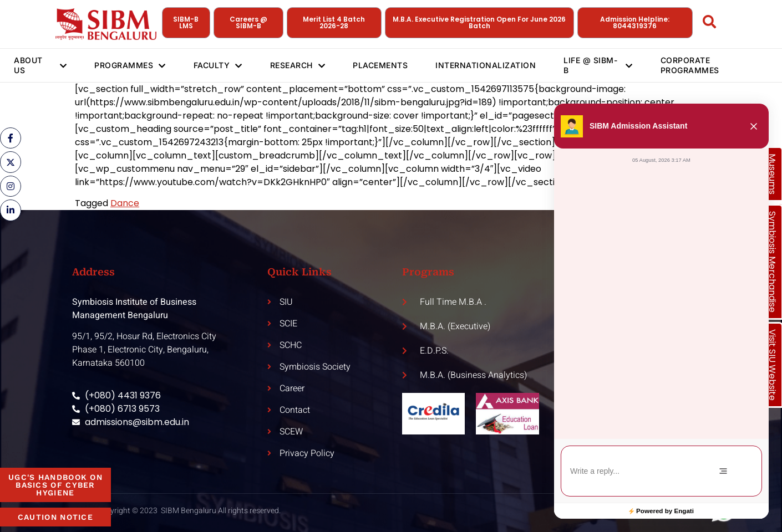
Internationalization (486, 65)
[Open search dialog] (710, 24)
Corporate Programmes (690, 65)
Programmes (130, 65)
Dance (125, 203)
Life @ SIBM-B (598, 65)
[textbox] (632, 471)
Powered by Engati (665, 511)
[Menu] (723, 471)
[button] (754, 126)
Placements (380, 65)
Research (298, 65)
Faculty (218, 65)
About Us (40, 65)
